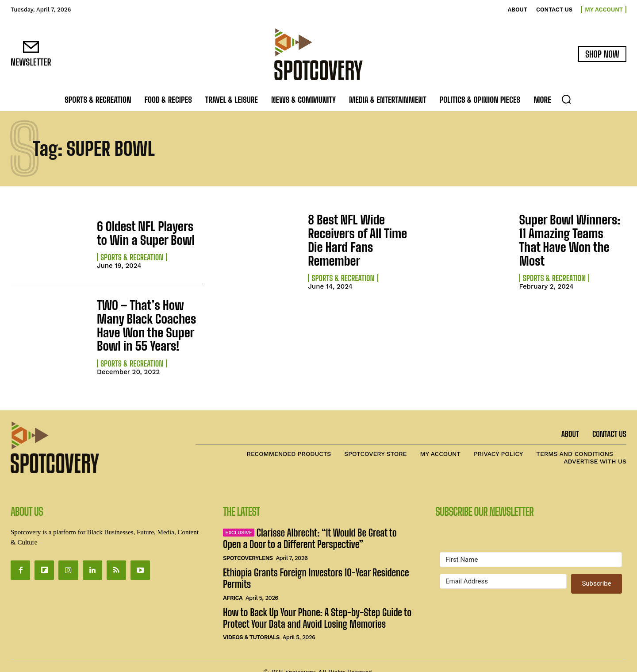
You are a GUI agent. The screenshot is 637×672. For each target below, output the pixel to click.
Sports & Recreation (132, 255)
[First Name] (531, 547)
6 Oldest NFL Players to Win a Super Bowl (144, 233)
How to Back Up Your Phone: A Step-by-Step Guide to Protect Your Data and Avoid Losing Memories (317, 605)
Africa (233, 585)
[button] (566, 99)
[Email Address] (503, 568)
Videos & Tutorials (251, 624)
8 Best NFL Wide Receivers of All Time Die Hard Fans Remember (358, 233)
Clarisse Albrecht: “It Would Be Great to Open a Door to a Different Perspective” (310, 526)
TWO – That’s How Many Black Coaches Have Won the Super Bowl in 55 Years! (148, 316)
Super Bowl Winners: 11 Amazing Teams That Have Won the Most (573, 233)
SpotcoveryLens (248, 545)
